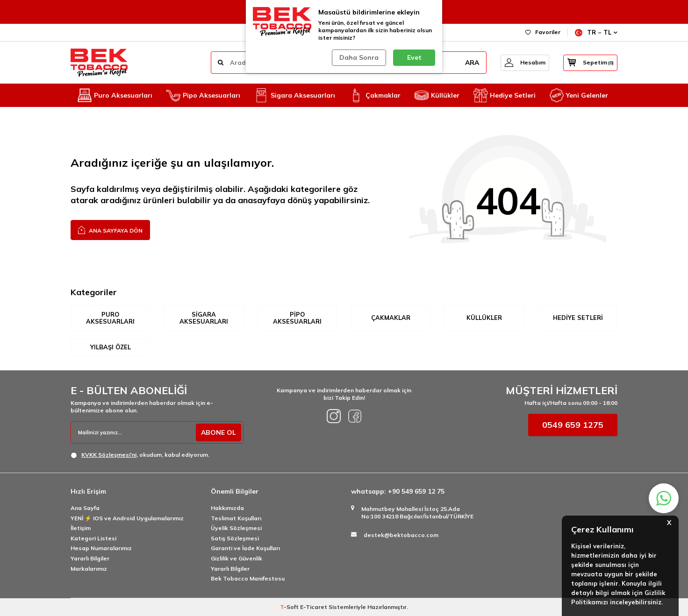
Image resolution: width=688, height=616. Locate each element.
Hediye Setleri (505, 95)
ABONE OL (218, 432)
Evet (414, 57)
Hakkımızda (227, 508)
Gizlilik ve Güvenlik (236, 558)
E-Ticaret (314, 607)
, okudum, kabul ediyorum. (140, 455)
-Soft (290, 607)
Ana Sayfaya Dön (110, 230)
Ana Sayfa (85, 508)
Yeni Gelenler (579, 95)
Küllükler (437, 95)
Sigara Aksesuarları (295, 95)
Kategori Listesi (93, 538)
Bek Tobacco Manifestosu (248, 578)
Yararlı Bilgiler (90, 558)
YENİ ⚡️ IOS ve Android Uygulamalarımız (127, 518)
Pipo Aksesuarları (203, 95)
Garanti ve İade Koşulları (245, 549)
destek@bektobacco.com (401, 535)
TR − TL (596, 32)
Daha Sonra (359, 57)
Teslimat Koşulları (236, 518)
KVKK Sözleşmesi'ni (109, 455)
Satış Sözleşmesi (235, 538)
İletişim (81, 528)
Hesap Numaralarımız (101, 549)
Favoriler (543, 32)
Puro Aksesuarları (115, 95)
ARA (467, 63)
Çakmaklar (375, 95)
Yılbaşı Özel (111, 347)
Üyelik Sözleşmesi (236, 528)
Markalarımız (89, 569)
